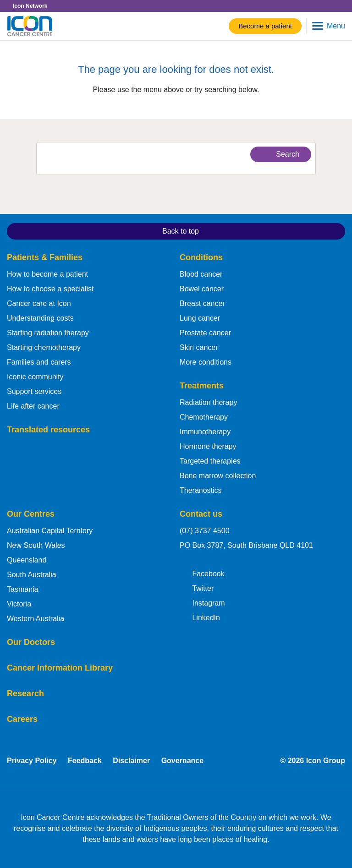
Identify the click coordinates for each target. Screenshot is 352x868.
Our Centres (31, 514)
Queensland (27, 560)
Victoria (19, 604)
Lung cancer (200, 318)
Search (280, 154)
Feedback (85, 761)
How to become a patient (47, 274)
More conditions (206, 362)
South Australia (32, 575)
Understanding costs (40, 318)
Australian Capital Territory (50, 531)
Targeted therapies (210, 461)
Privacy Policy (32, 761)
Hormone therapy (208, 446)
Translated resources (48, 430)
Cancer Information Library (60, 668)
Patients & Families (45, 257)
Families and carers (39, 362)
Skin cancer (199, 347)
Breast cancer (202, 303)
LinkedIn (200, 617)
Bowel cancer (202, 289)
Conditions (201, 257)
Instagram (202, 602)
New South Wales (36, 545)
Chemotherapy (204, 417)
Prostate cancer (205, 333)
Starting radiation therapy (48, 333)
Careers (22, 719)
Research (25, 693)
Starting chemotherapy (44, 347)
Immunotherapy (205, 432)
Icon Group (326, 761)
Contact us (201, 514)
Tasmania (22, 589)
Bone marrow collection (218, 476)
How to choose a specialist (50, 289)
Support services (34, 391)
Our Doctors (31, 642)
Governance (182, 761)
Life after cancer (33, 406)
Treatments (202, 386)
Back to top (106, 230)
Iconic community (35, 377)
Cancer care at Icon (39, 303)
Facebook (202, 573)
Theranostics (201, 490)
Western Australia (36, 619)
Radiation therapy (208, 402)
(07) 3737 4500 (205, 531)
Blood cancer (201, 274)
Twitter (197, 588)
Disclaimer (131, 761)
